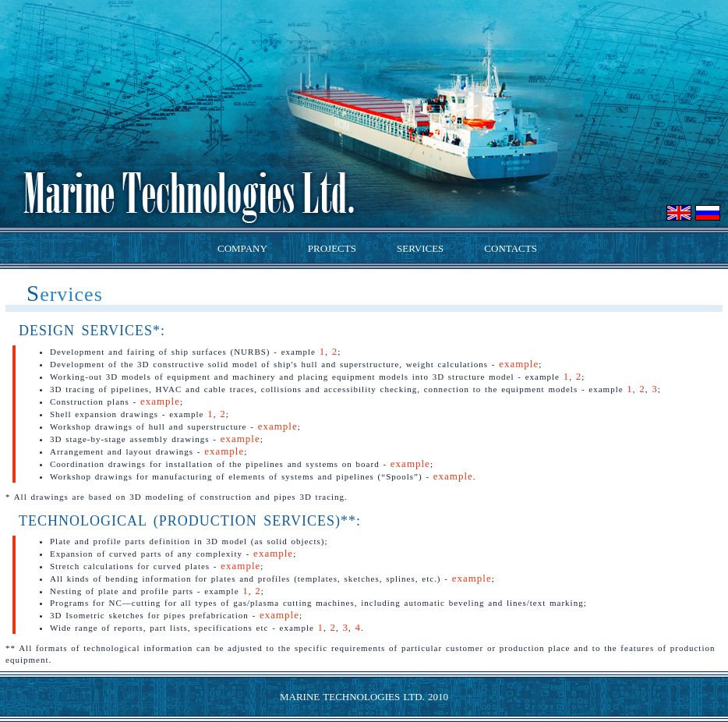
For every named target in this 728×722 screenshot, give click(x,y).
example (519, 364)
